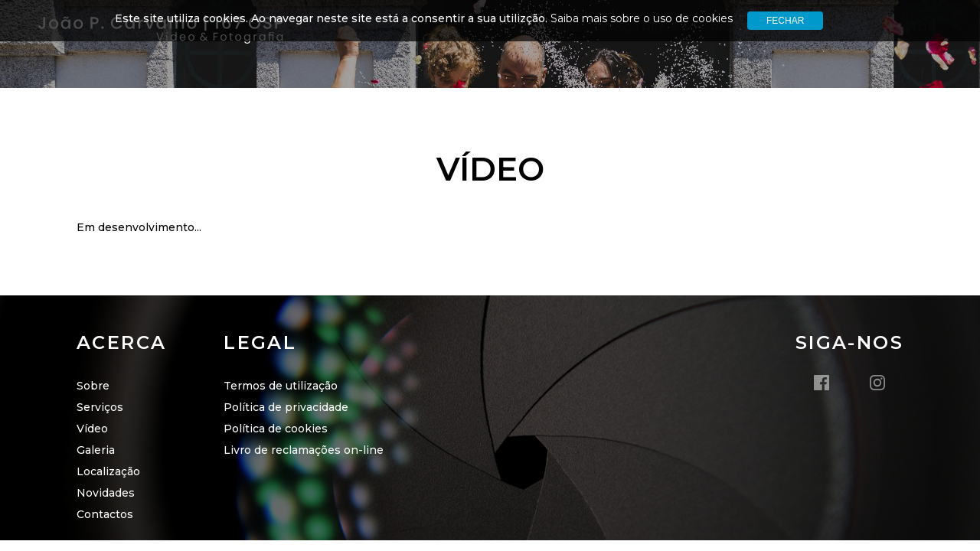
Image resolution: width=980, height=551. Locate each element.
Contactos (105, 514)
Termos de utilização (281, 386)
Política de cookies (276, 429)
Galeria (96, 450)
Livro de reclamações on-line (304, 450)
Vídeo (92, 429)
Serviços (100, 407)
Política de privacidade (286, 407)
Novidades (106, 493)
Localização (108, 471)
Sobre (93, 386)
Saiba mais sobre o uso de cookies (642, 18)
